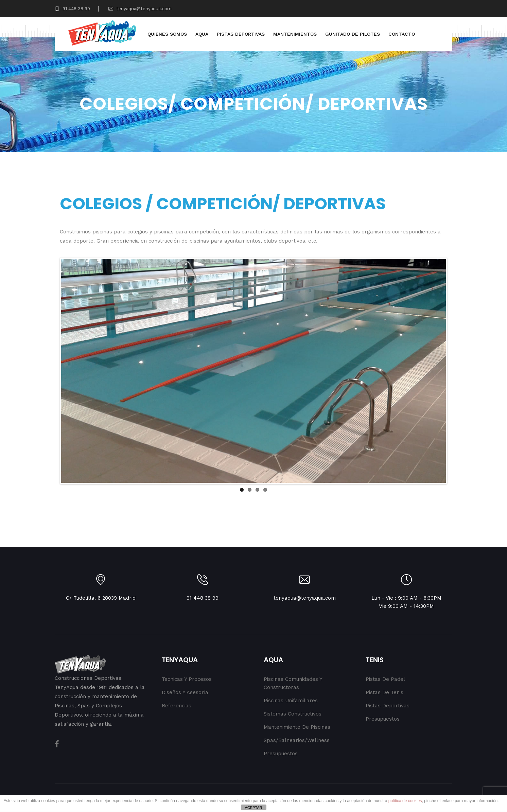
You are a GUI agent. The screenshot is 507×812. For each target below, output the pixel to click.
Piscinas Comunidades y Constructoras (293, 683)
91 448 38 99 (72, 9)
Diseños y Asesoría (185, 692)
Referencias (177, 706)
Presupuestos (281, 754)
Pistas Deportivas (241, 34)
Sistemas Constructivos (293, 714)
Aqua (202, 34)
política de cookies (405, 801)
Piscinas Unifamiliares (291, 701)
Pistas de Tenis (384, 692)
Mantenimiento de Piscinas (297, 727)
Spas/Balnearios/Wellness (297, 740)
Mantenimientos (295, 34)
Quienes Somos (167, 34)
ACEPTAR (253, 808)
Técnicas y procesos (187, 679)
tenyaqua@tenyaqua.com (140, 9)
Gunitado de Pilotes (353, 34)
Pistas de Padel (385, 679)
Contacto (402, 34)
